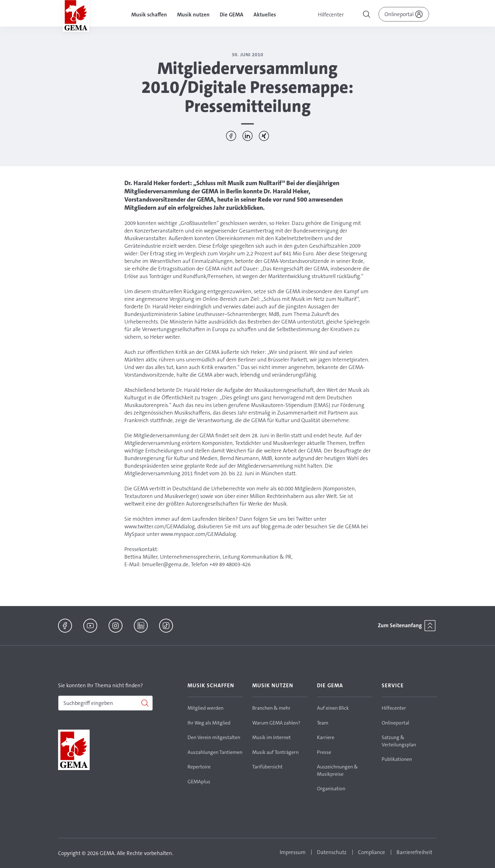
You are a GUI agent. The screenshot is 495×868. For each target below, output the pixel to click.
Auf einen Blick (333, 708)
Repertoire (199, 767)
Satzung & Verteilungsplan (399, 741)
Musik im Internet (271, 737)
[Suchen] (105, 703)
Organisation (331, 789)
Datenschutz (332, 852)
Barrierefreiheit (414, 852)
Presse (324, 752)
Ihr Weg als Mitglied (209, 723)
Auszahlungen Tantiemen (215, 752)
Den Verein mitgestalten (214, 737)
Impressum (293, 852)
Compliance (372, 852)
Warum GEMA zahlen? (276, 723)
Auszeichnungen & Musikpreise (337, 770)
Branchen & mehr (271, 708)
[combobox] (105, 703)
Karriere (326, 737)
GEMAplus (199, 782)
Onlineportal (395, 723)
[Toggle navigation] (367, 15)
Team (323, 723)
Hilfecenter (331, 15)
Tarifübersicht (267, 767)
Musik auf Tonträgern (275, 752)
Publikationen (397, 759)
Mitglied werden (206, 708)
